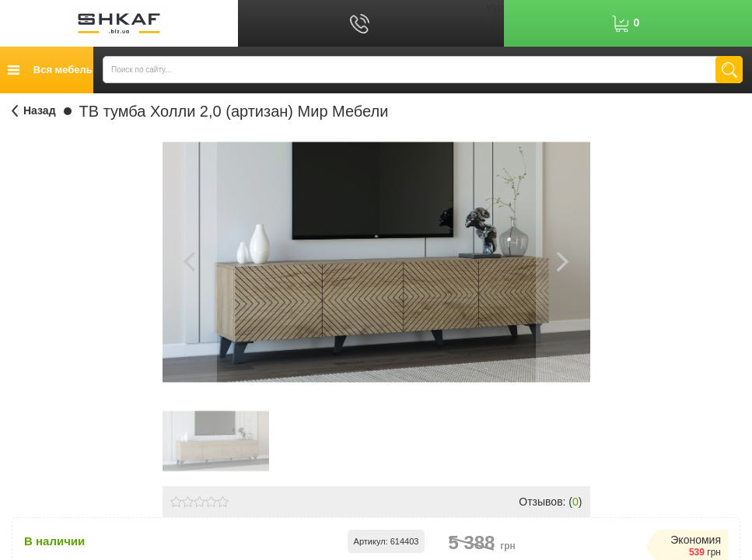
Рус (495, 23)
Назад (40, 110)
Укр (495, 8)
